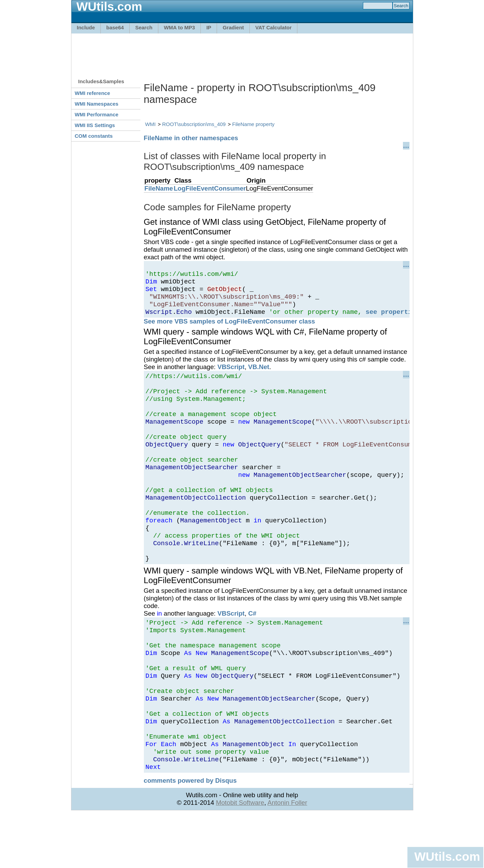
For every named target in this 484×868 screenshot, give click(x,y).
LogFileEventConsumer (210, 188)
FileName (159, 188)
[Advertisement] (242, 52)
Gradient (233, 27)
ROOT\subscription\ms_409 (194, 124)
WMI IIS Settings (95, 125)
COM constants (94, 136)
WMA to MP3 (179, 27)
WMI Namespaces (97, 104)
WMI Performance (97, 114)
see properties (393, 319)
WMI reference (93, 93)
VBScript (231, 374)
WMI (151, 124)
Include (86, 27)
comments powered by (190, 834)
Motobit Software (240, 856)
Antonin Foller (287, 856)
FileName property (253, 124)
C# (252, 647)
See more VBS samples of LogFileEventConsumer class (230, 329)
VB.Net (259, 374)
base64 (115, 27)
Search (144, 27)
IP (209, 27)
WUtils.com (447, 856)
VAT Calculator (273, 27)
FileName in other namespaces (191, 138)
